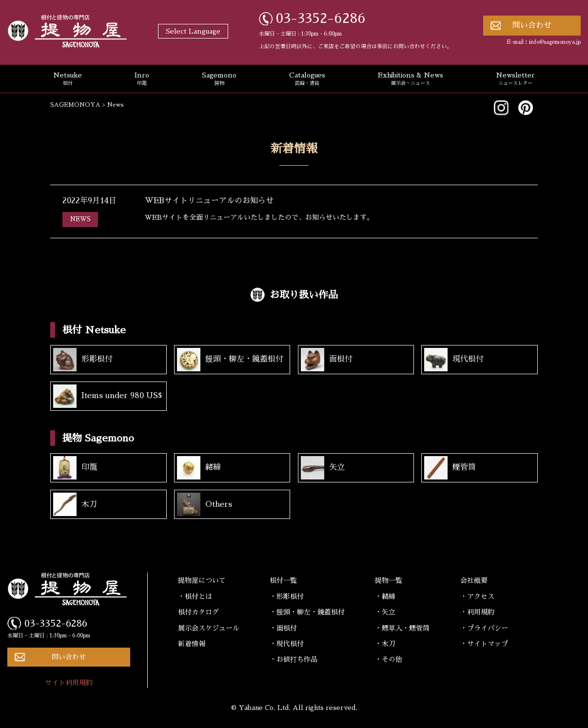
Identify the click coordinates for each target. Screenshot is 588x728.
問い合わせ (532, 25)
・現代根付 (287, 644)
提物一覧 (389, 580)
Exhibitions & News (411, 79)
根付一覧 (283, 580)
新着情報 (192, 644)
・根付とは (195, 596)
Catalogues (307, 79)
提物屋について (202, 580)
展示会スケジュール (209, 628)
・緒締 (385, 596)
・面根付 (283, 628)
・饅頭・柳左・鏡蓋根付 (307, 612)
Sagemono (219, 79)
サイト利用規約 (69, 683)
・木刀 (385, 644)
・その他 (389, 659)
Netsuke (68, 79)
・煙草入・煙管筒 (402, 628)
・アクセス (477, 596)
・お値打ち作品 (294, 659)
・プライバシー (484, 628)
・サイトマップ (484, 644)
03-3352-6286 (321, 19)
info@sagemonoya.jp (555, 42)
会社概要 (474, 580)
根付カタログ (198, 612)
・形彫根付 (287, 596)
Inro (142, 79)
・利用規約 (477, 612)
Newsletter (515, 79)
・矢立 (385, 612)
